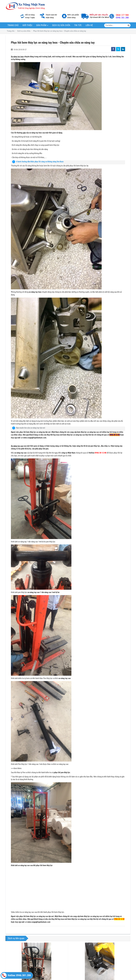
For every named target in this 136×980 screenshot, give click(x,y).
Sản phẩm (41, 25)
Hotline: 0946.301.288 (16, 975)
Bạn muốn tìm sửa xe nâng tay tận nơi (31, 428)
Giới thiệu (27, 25)
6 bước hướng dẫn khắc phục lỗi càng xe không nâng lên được (40, 162)
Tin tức (78, 25)
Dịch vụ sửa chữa (61, 25)
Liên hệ (89, 25)
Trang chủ (13, 25)
